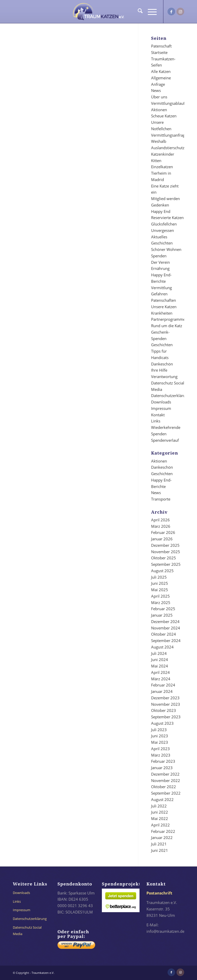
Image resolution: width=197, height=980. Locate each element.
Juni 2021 (160, 850)
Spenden (159, 256)
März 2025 (161, 602)
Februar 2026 (163, 532)
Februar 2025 (163, 609)
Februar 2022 (163, 831)
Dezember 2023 (165, 698)
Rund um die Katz (167, 326)
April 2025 (160, 596)
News (156, 90)
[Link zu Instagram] (180, 12)
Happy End (161, 211)
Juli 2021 (159, 844)
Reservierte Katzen (167, 218)
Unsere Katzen (164, 307)
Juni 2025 (160, 583)
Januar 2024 (162, 691)
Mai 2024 (160, 666)
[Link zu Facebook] (171, 12)
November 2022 (166, 780)
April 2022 (160, 825)
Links (156, 421)
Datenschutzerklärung (170, 395)
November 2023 (166, 704)
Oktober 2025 (164, 558)
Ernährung (160, 268)
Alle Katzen (161, 71)
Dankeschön (162, 364)
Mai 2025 (160, 590)
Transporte (161, 499)
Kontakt (158, 415)
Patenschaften (164, 300)
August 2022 (162, 799)
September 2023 (166, 717)
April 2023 (160, 749)
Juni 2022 (160, 812)
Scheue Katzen (164, 116)
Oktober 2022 (164, 787)
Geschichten (162, 243)
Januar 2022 (162, 837)
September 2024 (166, 640)
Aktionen (159, 110)
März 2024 (161, 679)
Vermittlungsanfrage (169, 135)
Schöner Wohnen (166, 249)
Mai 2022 (160, 818)
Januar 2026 (162, 539)
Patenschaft (161, 46)
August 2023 (162, 723)
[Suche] (138, 12)
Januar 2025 (162, 615)
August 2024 (162, 647)
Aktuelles (159, 237)
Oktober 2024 (164, 634)
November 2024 (166, 628)
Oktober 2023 (164, 710)
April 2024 (160, 672)
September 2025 (166, 564)
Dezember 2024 (165, 621)
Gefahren (159, 294)
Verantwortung (164, 376)
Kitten (156, 161)
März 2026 (161, 526)
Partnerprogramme (168, 319)
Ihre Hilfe (159, 370)
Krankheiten (162, 313)
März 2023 (161, 755)
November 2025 (166, 552)
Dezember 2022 (165, 774)
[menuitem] (138, 12)
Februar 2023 (163, 761)
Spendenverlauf (165, 440)
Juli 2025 (159, 577)
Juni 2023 (160, 736)
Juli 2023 (159, 730)
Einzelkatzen (162, 167)
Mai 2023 (160, 742)
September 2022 (166, 793)
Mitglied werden (165, 199)
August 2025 (162, 571)
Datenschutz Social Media (27, 931)
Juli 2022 (159, 806)
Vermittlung (161, 288)
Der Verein (160, 262)
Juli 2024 (159, 653)
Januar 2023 (162, 768)
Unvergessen (162, 230)
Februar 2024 (163, 685)
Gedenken (160, 205)
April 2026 (160, 520)
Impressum (161, 408)
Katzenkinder (163, 154)
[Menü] (150, 12)
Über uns (159, 97)
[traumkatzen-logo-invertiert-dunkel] (98, 12)
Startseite (159, 52)
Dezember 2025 (165, 545)
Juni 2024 (160, 659)
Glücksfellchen (164, 224)
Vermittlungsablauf (168, 103)
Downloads (161, 402)
